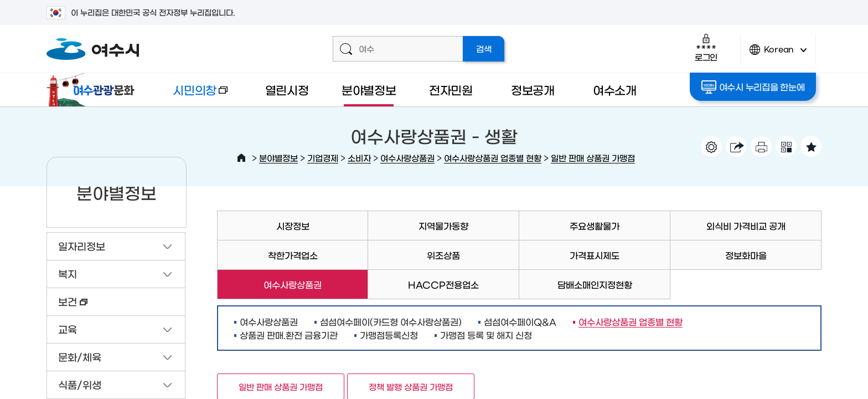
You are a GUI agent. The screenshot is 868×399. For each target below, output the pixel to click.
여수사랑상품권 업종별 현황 (493, 158)
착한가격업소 (293, 255)
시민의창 (191, 95)
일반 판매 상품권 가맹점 (593, 158)
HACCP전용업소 (443, 284)
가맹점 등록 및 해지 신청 (486, 335)
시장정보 (293, 226)
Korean (778, 54)
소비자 (359, 158)
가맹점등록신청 (389, 335)
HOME (241, 158)
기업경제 (323, 158)
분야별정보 (369, 89)
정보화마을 (746, 255)
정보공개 (533, 89)
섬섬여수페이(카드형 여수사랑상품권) (391, 321)
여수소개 (615, 89)
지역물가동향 (443, 226)
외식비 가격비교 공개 (746, 226)
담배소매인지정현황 (595, 284)
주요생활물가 (595, 226)
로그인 (706, 47)
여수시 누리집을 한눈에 (753, 87)
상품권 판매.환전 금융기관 (289, 335)
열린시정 (287, 89)
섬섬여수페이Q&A (520, 321)
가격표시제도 (595, 255)
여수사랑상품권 (407, 158)
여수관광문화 (94, 90)
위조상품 (443, 255)
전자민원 (451, 89)
